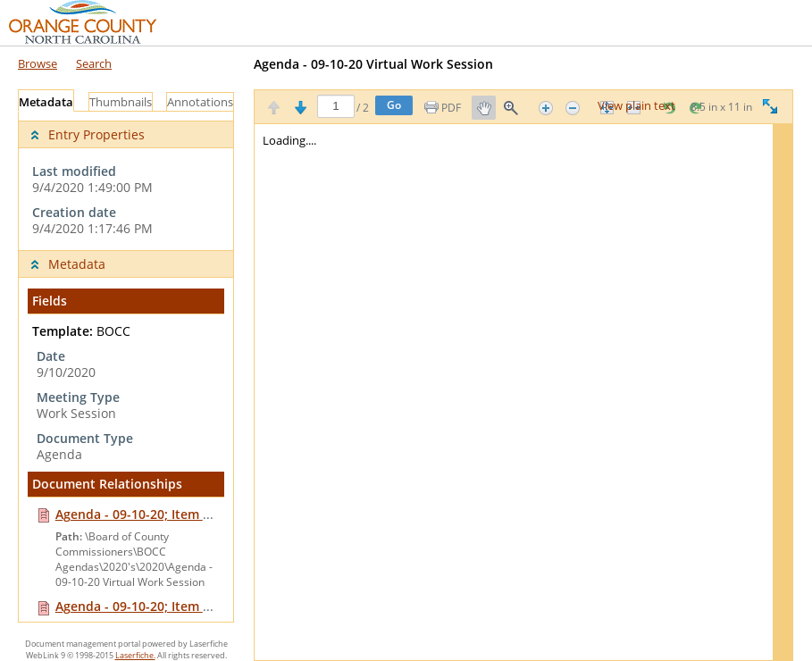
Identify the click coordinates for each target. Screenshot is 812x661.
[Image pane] (523, 392)
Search (94, 63)
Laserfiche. (135, 655)
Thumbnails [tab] (121, 102)
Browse (38, 63)
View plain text (636, 106)
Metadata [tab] (46, 102)
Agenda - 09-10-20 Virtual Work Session (373, 64)
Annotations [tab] (200, 102)
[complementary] (126, 181)
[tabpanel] (126, 367)
